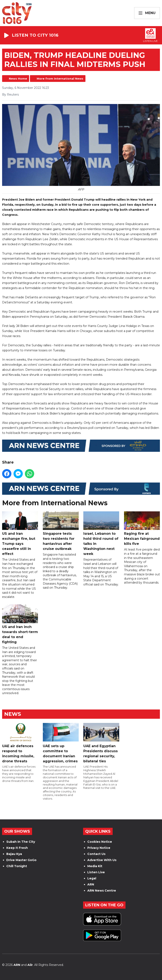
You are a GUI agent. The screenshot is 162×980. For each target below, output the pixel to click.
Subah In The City (21, 842)
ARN (91, 884)
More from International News (60, 79)
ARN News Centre (102, 891)
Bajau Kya (14, 854)
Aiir (30, 965)
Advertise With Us (102, 860)
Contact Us (96, 854)
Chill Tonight (17, 866)
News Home (18, 79)
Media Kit (95, 866)
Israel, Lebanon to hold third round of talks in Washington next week (101, 534)
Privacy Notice (99, 848)
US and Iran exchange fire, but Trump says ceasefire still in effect (20, 534)
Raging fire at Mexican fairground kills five (142, 529)
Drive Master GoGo (21, 860)
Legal (92, 878)
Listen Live (96, 872)
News (13, 714)
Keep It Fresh (17, 848)
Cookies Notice (100, 842)
